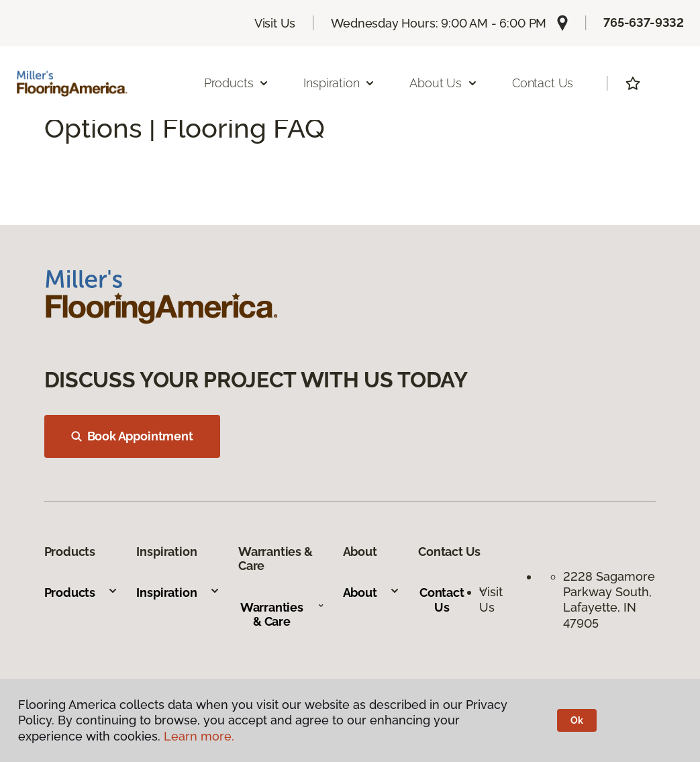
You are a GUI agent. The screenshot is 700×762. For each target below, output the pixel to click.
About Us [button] (444, 83)
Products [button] (237, 83)
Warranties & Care (282, 615)
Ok (577, 720)
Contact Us (543, 83)
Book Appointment (132, 436)
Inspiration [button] (339, 83)
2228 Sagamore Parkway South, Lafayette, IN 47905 (609, 600)
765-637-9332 (644, 22)
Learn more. (199, 736)
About (371, 592)
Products (82, 592)
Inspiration (178, 592)
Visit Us (275, 23)
